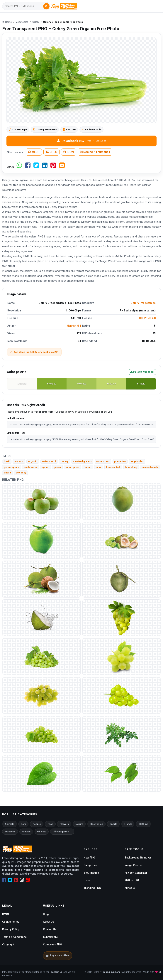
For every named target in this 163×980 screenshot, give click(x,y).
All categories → (62, 832)
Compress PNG (52, 944)
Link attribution (15, 418)
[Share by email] (62, 167)
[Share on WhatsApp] (19, 167)
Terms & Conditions (14, 937)
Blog (46, 914)
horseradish (113, 467)
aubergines (72, 467)
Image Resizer (134, 865)
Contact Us (50, 929)
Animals (10, 824)
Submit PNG (50, 937)
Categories (90, 865)
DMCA (6, 914)
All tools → (131, 888)
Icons (87, 880)
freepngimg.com (110, 972)
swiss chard (49, 461)
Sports (113, 824)
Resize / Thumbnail (95, 152)
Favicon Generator (136, 873)
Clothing (143, 824)
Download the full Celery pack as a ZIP (34, 352)
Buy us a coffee (58, 955)
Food (50, 824)
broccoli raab (150, 467)
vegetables (137, 461)
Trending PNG (92, 888)
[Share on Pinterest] (53, 167)
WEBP (34, 152)
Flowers (64, 824)
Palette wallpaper (142, 372)
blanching (131, 467)
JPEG (51, 152)
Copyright (8, 944)
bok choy (21, 473)
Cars (23, 824)
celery (65, 461)
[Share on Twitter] (36, 167)
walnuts (19, 461)
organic (33, 461)
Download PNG (81, 141)
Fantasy (26, 832)
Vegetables (148, 303)
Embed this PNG (16, 433)
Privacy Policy (11, 929)
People (37, 824)
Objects (42, 832)
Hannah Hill (74, 326)
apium (45, 467)
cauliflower (30, 467)
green (57, 467)
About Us (49, 922)
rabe (99, 467)
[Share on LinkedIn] (45, 167)
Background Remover (138, 858)
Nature (79, 824)
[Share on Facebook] (28, 167)
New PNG (89, 858)
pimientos (120, 461)
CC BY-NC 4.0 (147, 318)
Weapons (10, 832)
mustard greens (82, 461)
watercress (103, 461)
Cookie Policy (11, 922)
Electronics (96, 824)
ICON (69, 152)
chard (7, 473)
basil (7, 461)
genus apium (11, 467)
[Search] (24, 6)
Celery (135, 303)
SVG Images (91, 873)
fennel (88, 467)
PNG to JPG (132, 880)
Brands (128, 824)
